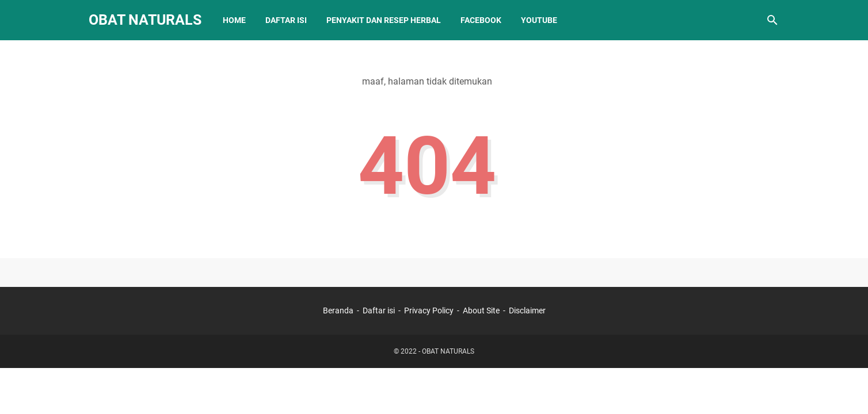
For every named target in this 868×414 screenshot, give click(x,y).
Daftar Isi (286, 20)
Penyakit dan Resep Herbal (384, 20)
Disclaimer (527, 310)
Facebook (481, 20)
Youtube (539, 20)
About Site (481, 310)
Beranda (338, 310)
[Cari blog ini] (772, 20)
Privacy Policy (429, 310)
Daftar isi (379, 310)
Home (234, 20)
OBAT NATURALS (145, 20)
